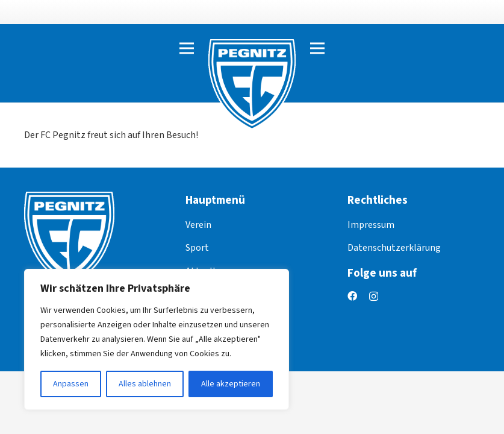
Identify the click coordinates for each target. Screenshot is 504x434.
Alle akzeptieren (231, 384)
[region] (157, 339)
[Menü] (187, 48)
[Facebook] (352, 296)
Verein (198, 225)
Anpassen (71, 384)
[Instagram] (374, 297)
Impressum (371, 225)
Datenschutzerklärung (394, 248)
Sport (197, 248)
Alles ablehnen (145, 384)
